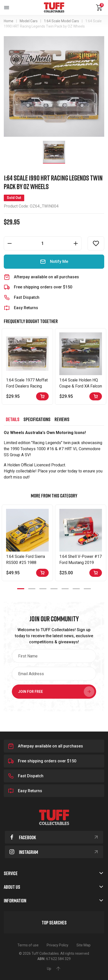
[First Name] (54, 656)
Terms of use (28, 945)
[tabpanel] (27, 543)
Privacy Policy (58, 945)
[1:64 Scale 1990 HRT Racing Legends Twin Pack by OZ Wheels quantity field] (43, 243)
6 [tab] (76, 589)
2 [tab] (32, 589)
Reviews (62, 419)
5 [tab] (65, 589)
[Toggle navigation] (7, 8)
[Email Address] (54, 674)
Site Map (84, 945)
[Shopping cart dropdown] (99, 8)
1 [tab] (21, 589)
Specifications (37, 419)
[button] (96, 243)
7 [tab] (87, 589)
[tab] (13, 419)
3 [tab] (43, 589)
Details (13, 419)
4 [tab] (54, 589)
